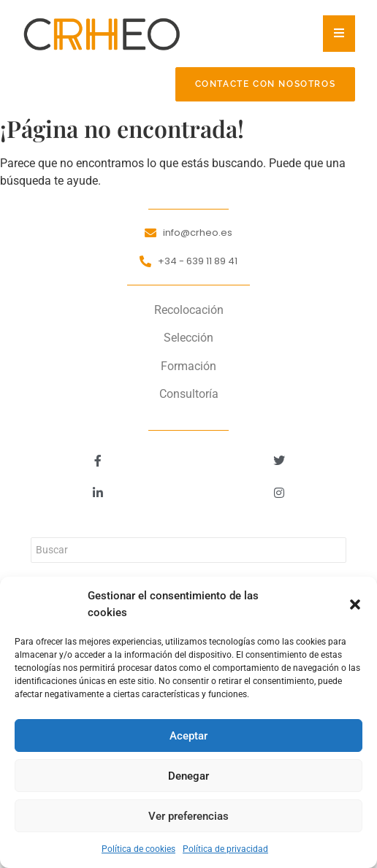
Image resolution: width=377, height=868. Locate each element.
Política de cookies (138, 849)
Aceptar (188, 736)
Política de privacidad (225, 849)
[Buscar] (188, 550)
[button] (355, 604)
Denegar (188, 776)
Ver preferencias (188, 816)
